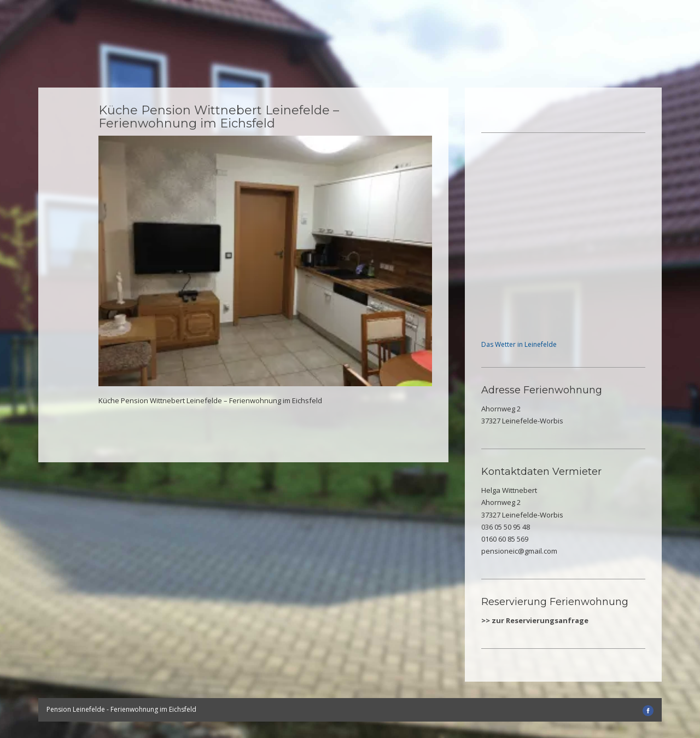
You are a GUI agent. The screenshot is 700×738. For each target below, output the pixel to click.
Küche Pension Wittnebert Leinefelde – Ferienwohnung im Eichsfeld (219, 117)
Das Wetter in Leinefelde (519, 344)
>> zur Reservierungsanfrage (535, 620)
